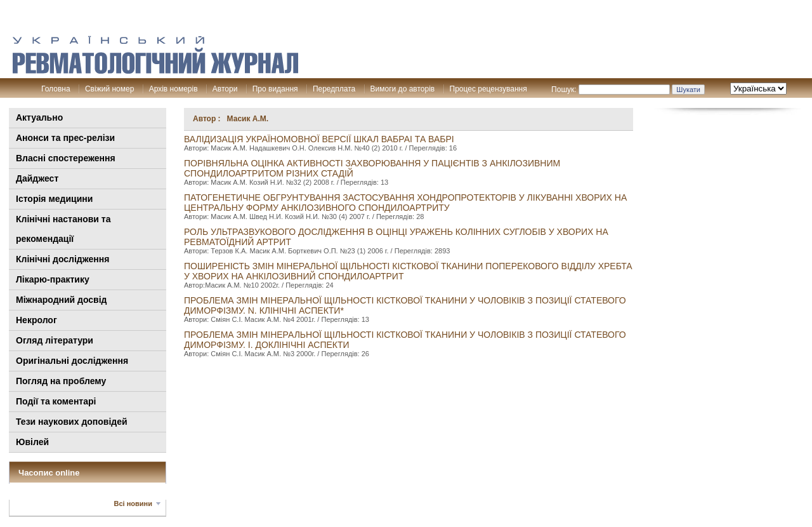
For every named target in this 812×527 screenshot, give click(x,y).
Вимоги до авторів (403, 89)
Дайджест (37, 178)
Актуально (39, 117)
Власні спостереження (66, 158)
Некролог (36, 320)
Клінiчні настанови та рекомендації (63, 229)
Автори (225, 89)
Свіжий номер (109, 89)
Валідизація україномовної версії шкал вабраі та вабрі (319, 139)
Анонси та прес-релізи (65, 138)
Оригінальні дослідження (72, 361)
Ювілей (32, 442)
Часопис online (49, 473)
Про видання (275, 89)
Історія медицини (54, 199)
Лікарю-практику (53, 279)
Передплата (334, 89)
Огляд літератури (55, 340)
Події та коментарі (56, 401)
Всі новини (133, 504)
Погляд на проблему (61, 381)
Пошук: (564, 90)
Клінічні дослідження (62, 259)
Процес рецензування (488, 89)
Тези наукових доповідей (72, 422)
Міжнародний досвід (62, 300)
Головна (56, 89)
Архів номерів (174, 89)
